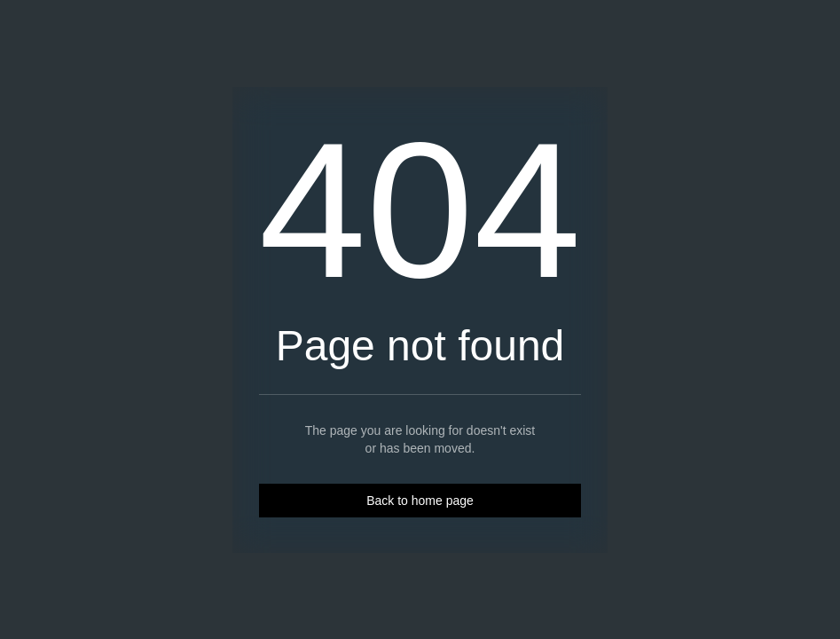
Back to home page (420, 501)
